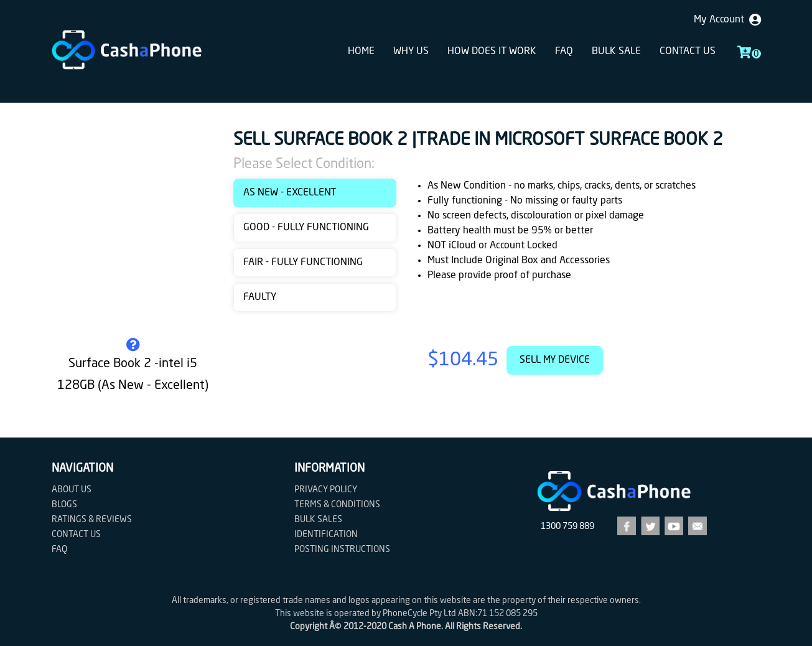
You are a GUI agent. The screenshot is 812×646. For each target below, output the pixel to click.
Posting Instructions (342, 550)
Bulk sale (616, 52)
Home (361, 52)
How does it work (492, 52)
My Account (727, 20)
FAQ (564, 52)
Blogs (64, 505)
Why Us (411, 52)
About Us (72, 490)
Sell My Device (555, 360)
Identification (326, 535)
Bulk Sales (318, 520)
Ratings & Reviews (92, 520)
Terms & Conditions (337, 505)
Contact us (688, 52)
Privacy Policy (326, 490)
